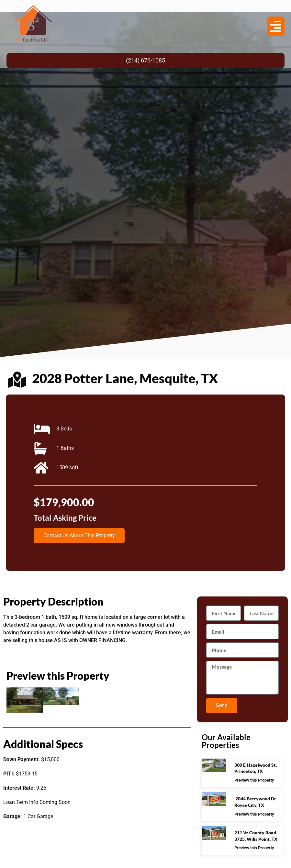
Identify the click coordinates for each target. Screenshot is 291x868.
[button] (276, 26)
